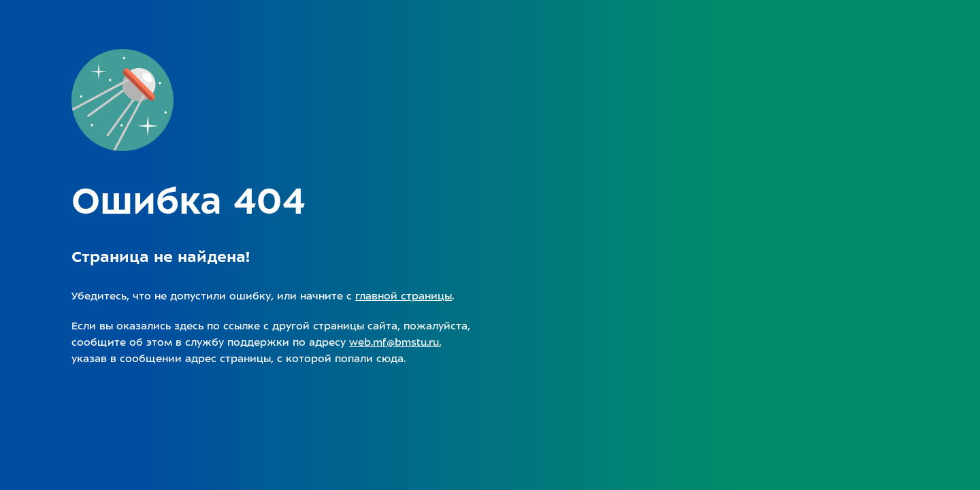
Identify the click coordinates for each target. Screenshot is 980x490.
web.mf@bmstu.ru (394, 342)
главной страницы (404, 296)
